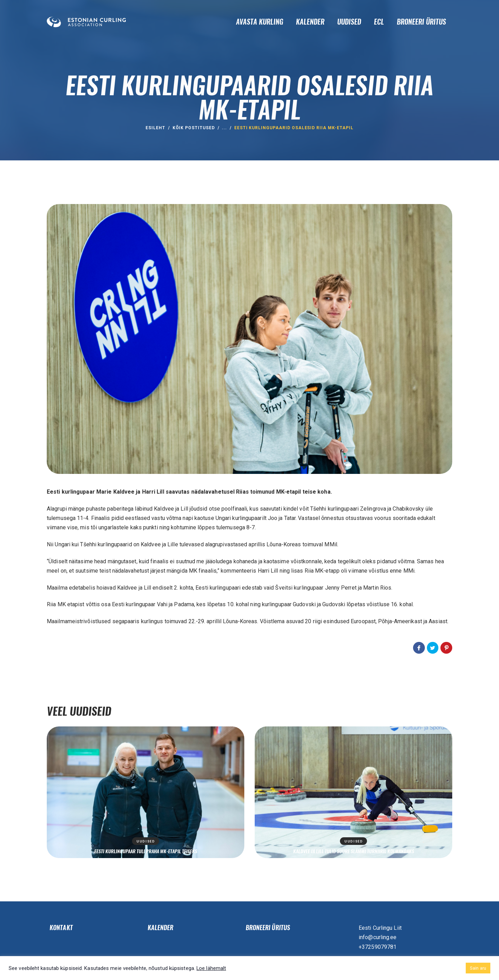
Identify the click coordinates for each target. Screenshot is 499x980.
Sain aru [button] (478, 968)
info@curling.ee (378, 937)
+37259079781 (378, 947)
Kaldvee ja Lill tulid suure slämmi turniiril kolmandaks (354, 851)
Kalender (161, 928)
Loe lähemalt (211, 968)
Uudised (146, 841)
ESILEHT (155, 128)
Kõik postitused (194, 128)
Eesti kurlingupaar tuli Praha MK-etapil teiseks (146, 851)
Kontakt (61, 928)
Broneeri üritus (268, 928)
